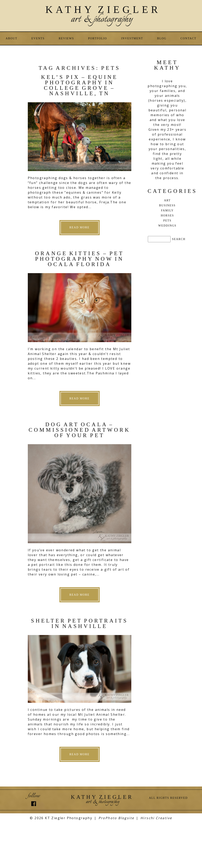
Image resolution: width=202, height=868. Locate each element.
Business (167, 205)
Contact (188, 38)
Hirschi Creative (156, 818)
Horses (167, 216)
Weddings (167, 226)
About (11, 38)
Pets (167, 221)
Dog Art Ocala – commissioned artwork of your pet (79, 430)
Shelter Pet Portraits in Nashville (80, 624)
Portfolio (97, 38)
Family (167, 210)
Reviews (66, 38)
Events (38, 38)
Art (167, 200)
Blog (162, 38)
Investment (132, 38)
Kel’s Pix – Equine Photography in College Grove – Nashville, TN (79, 85)
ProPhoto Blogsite (116, 818)
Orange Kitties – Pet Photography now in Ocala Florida (80, 259)
